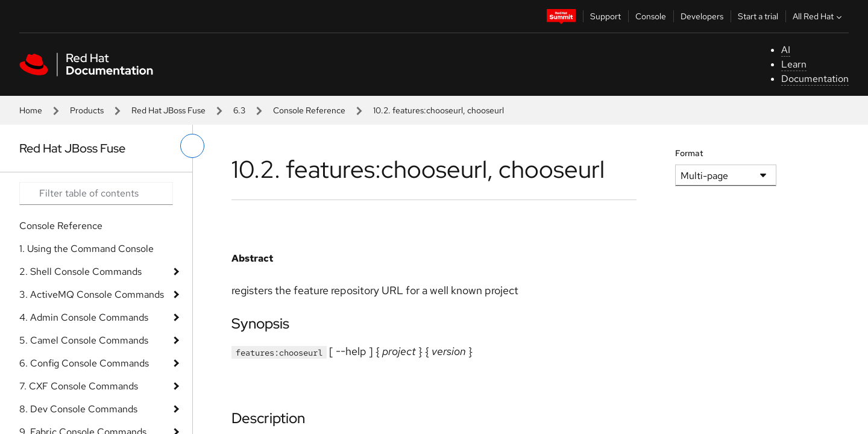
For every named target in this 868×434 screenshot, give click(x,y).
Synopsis (260, 323)
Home (31, 110)
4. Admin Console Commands (84, 317)
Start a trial (758, 16)
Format (689, 153)
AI (786, 50)
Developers (702, 16)
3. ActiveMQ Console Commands (92, 294)
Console (651, 16)
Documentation (815, 79)
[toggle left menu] (192, 146)
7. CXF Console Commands (79, 386)
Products (87, 110)
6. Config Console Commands (84, 363)
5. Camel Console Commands (84, 340)
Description (268, 418)
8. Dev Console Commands (78, 409)
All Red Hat (819, 16)
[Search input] (96, 193)
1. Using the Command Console (86, 249)
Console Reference (309, 110)
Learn (794, 64)
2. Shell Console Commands (80, 272)
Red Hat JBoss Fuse (168, 110)
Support (605, 16)
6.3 (239, 110)
